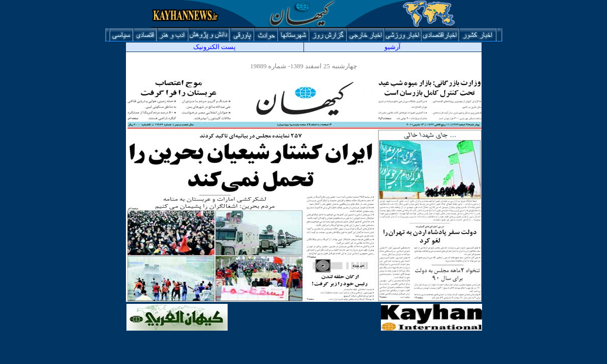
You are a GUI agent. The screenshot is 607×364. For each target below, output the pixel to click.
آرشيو (393, 47)
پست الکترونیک (214, 47)
